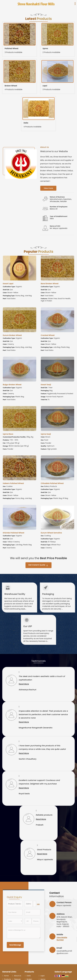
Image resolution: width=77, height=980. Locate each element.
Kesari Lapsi (8, 284)
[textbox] (35, 904)
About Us (17, 976)
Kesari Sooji (46, 385)
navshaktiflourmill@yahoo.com (64, 952)
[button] (62, 939)
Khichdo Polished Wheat (14, 533)
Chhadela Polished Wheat (52, 483)
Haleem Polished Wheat (13, 483)
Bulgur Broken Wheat (12, 385)
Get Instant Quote (38, 565)
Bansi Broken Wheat (50, 284)
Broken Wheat (11, 86)
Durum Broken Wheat (12, 335)
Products (29, 972)
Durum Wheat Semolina (51, 533)
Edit (38, 904)
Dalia (26, 123)
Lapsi (45, 86)
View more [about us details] (48, 188)
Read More (24, 684)
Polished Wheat (12, 48)
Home (6, 976)
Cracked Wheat (48, 335)
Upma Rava (8, 434)
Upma (45, 48)
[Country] (15, 921)
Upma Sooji (46, 434)
